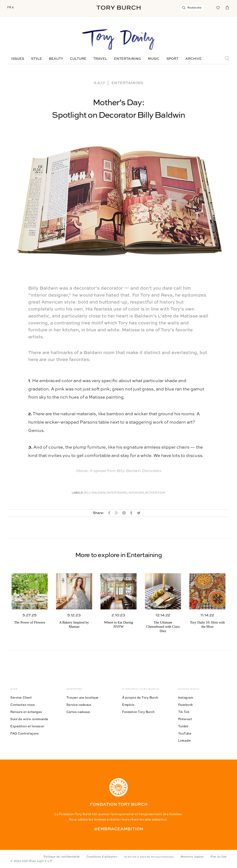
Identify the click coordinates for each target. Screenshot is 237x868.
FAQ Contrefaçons (25, 733)
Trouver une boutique (83, 697)
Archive (193, 59)
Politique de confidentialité (62, 857)
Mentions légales (192, 857)
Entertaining (128, 59)
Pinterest (185, 719)
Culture (78, 59)
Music (154, 59)
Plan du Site (219, 857)
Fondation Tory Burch (138, 712)
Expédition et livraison (27, 726)
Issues (18, 59)
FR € (11, 7)
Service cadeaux (79, 705)
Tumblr (183, 726)
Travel (100, 59)
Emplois (128, 705)
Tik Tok (184, 712)
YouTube (185, 733)
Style (36, 59)
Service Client (21, 697)
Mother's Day (155, 493)
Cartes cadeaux (78, 712)
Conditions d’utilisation (102, 857)
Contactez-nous (23, 705)
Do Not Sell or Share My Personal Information (149, 857)
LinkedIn (185, 741)
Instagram (186, 697)
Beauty (56, 59)
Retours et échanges (26, 712)
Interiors (136, 493)
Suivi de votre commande (29, 719)
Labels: (78, 493)
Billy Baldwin (95, 493)
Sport (172, 59)
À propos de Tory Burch (140, 697)
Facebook (186, 705)
